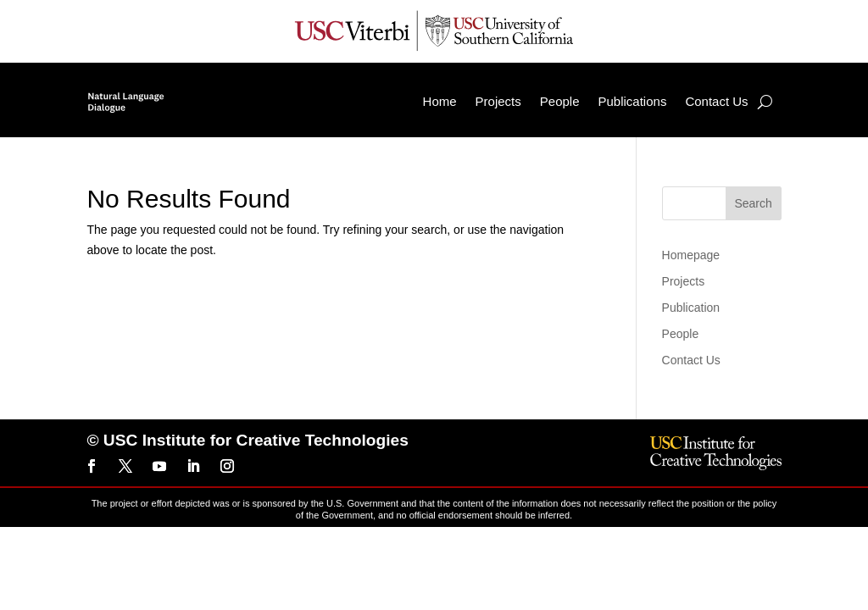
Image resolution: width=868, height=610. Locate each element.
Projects (498, 101)
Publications (633, 101)
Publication (691, 308)
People (560, 101)
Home (440, 101)
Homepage (691, 255)
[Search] (765, 102)
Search (753, 203)
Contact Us (716, 101)
